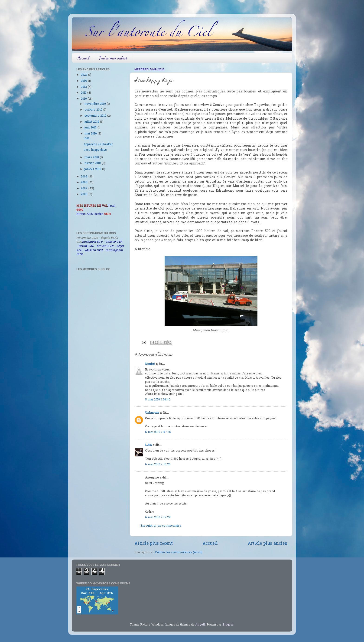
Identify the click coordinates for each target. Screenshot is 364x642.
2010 (84, 99)
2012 (84, 87)
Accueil (83, 58)
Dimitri (150, 364)
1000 (87, 139)
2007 (85, 189)
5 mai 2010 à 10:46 (158, 400)
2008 (85, 183)
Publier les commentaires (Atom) (179, 553)
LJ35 (148, 445)
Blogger (228, 625)
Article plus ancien (268, 544)
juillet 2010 (92, 122)
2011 (84, 93)
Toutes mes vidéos (113, 58)
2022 (84, 75)
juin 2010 (91, 128)
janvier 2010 (93, 169)
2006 (85, 194)
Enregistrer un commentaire (161, 526)
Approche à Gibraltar (98, 144)
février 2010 (93, 163)
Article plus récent (154, 544)
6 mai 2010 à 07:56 (158, 432)
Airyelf (200, 625)
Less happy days (95, 150)
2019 (84, 81)
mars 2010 (92, 157)
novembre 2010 (96, 104)
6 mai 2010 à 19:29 (158, 518)
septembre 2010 (96, 116)
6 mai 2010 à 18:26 (158, 465)
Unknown (152, 413)
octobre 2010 (94, 110)
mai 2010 (91, 134)
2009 (85, 177)
